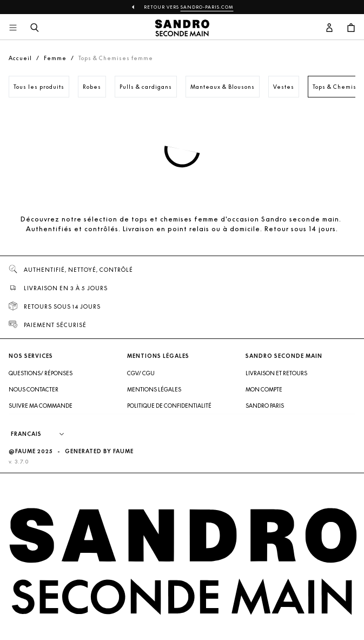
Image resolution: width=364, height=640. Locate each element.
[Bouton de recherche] (35, 28)
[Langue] (43, 434)
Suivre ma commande (41, 406)
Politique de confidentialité (169, 406)
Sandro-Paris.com (207, 7)
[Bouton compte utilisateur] (329, 28)
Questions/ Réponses (41, 373)
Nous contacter (34, 389)
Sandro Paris (265, 406)
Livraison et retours (276, 373)
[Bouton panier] (351, 28)
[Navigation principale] (13, 28)
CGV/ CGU (141, 373)
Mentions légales (154, 389)
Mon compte (264, 389)
